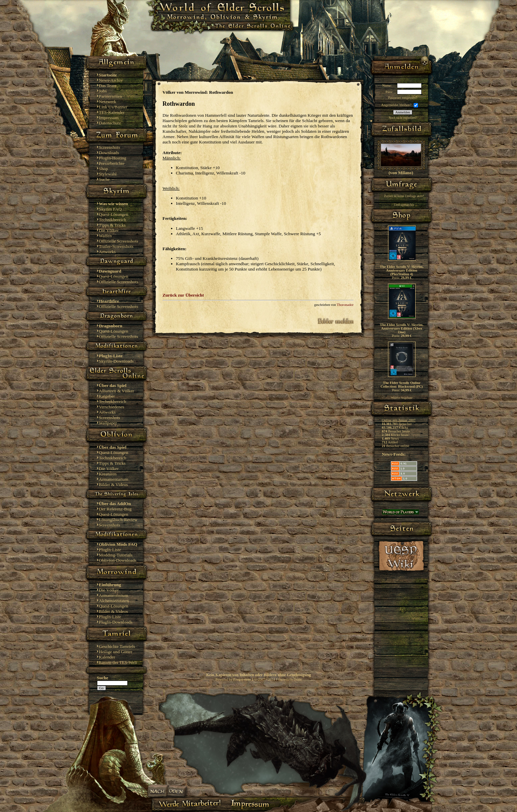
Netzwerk (108, 102)
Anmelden (403, 112)
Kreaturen (108, 474)
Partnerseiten (111, 96)
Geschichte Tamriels (117, 646)
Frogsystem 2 (243, 679)
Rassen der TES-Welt (118, 662)
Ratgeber (107, 396)
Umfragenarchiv (404, 205)
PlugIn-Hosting (113, 158)
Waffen (105, 236)
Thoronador (345, 305)
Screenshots (110, 147)
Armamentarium (114, 479)
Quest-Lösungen (114, 214)
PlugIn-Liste (110, 550)
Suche (104, 179)
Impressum (109, 118)
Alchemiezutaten (114, 601)
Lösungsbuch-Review (118, 520)
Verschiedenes (112, 407)
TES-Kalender (112, 112)
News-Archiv (111, 80)
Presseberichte (112, 163)
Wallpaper (108, 423)
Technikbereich (113, 220)
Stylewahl (108, 174)
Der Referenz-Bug (115, 509)
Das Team (108, 86)
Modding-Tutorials (116, 555)
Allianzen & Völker (117, 391)
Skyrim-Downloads (116, 361)
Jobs (103, 91)
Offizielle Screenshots (119, 241)
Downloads (109, 153)
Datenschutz (110, 123)
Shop (103, 169)
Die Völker (109, 230)
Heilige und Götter (116, 652)
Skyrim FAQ (110, 209)
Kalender (107, 657)
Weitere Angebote (402, 398)
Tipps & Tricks (112, 225)
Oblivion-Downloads (118, 560)
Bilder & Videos (113, 485)
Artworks (107, 252)
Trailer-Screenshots (116, 246)
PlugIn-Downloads (116, 622)
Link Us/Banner (113, 107)
